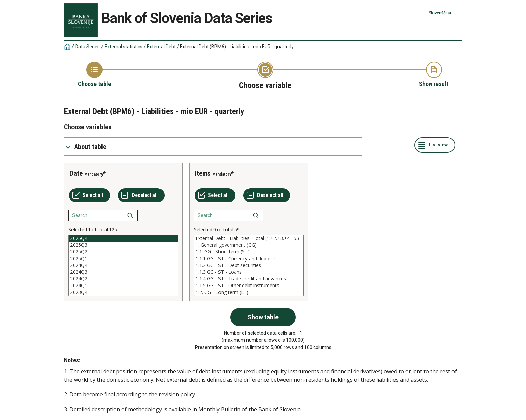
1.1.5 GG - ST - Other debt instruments (249, 286)
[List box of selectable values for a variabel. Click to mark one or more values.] (123, 265)
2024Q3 (123, 272)
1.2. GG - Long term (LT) (249, 292)
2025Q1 (123, 259)
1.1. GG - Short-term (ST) (249, 252)
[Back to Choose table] (94, 75)
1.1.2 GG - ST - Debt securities (249, 265)
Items (203, 173)
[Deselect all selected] (141, 196)
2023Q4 (123, 292)
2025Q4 (123, 238)
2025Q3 (123, 245)
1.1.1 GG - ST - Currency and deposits (249, 259)
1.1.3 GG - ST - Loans (249, 272)
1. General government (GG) (249, 245)
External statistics (123, 47)
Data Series (87, 47)
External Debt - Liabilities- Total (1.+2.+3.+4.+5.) (249, 238)
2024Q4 (123, 265)
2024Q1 (123, 286)
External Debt (161, 47)
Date (76, 173)
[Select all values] (90, 196)
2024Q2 (123, 279)
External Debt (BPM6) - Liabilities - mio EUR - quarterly (237, 47)
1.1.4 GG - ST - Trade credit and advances (249, 279)
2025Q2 (123, 252)
